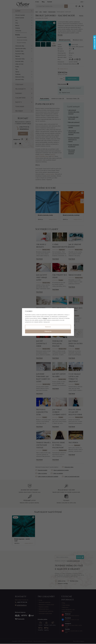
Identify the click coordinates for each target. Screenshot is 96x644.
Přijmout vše (48, 331)
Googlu (45, 318)
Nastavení (48, 327)
